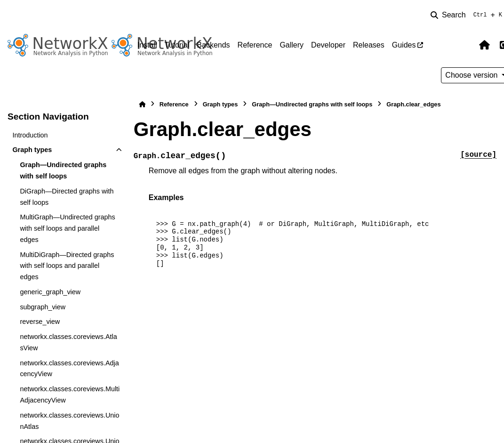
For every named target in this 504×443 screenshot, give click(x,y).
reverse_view (40, 322)
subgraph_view (43, 307)
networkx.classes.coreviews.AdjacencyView (69, 369)
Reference (255, 45)
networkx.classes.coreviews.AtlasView (68, 342)
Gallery (292, 45)
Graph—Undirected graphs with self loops (63, 170)
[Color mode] (464, 45)
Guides (404, 45)
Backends (213, 45)
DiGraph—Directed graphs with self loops (67, 197)
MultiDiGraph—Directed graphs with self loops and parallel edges (67, 266)
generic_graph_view (50, 292)
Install (147, 45)
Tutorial (177, 45)
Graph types (32, 150)
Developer (328, 45)
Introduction (30, 135)
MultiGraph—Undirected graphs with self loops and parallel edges (67, 228)
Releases (369, 45)
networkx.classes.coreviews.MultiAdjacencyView (70, 395)
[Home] (142, 104)
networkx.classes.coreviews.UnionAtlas (69, 421)
